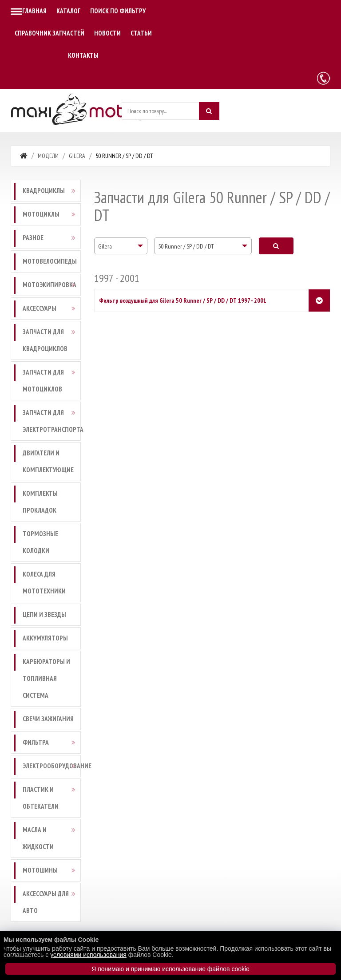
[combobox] (121, 246)
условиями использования (88, 955)
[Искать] (209, 111)
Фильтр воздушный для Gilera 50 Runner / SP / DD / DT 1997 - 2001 (183, 300)
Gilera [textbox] (105, 246)
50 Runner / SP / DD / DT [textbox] (186, 246)
